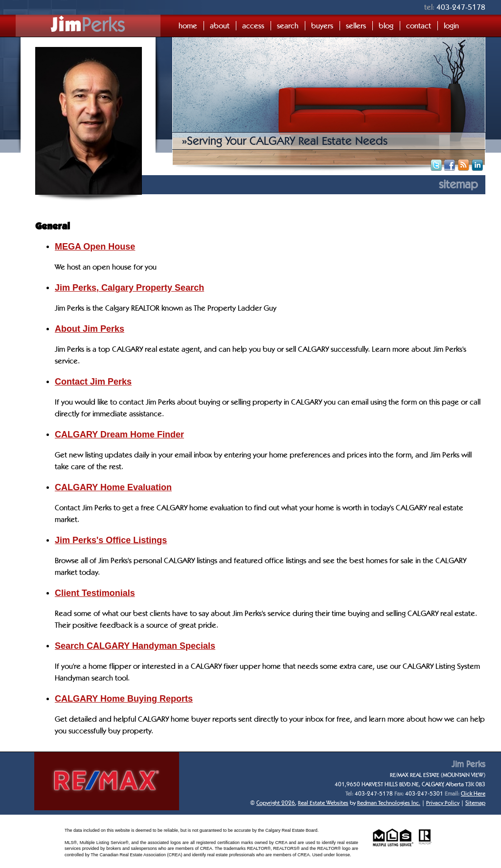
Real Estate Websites (323, 803)
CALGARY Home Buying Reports (124, 699)
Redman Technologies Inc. (389, 803)
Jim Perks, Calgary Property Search (129, 288)
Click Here (473, 793)
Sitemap (475, 803)
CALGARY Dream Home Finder (119, 434)
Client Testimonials (95, 593)
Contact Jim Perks (93, 382)
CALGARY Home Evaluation (113, 487)
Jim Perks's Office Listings (111, 540)
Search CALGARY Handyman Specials (135, 646)
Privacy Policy (443, 803)
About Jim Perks (90, 329)
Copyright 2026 (276, 803)
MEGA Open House (95, 247)
